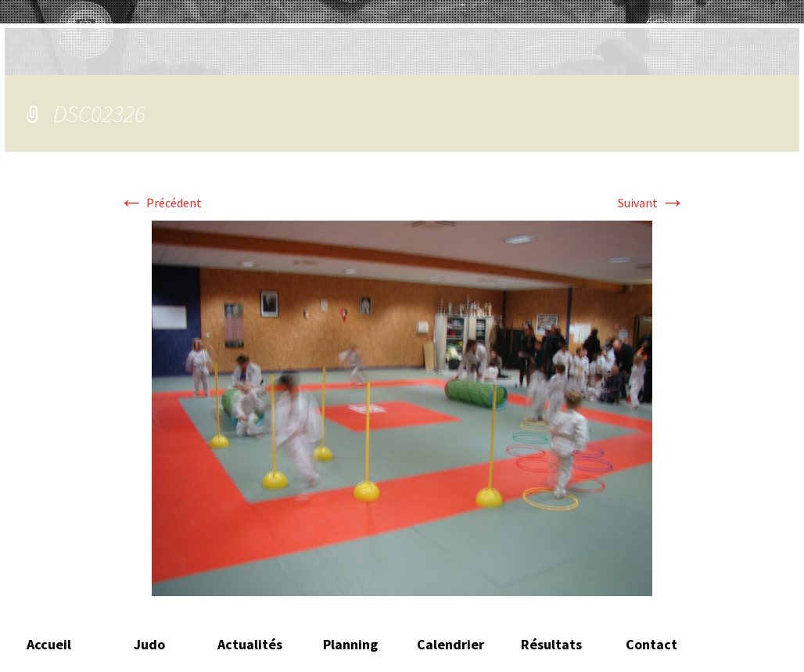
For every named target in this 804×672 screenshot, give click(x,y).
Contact (651, 644)
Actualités (250, 644)
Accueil (49, 644)
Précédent (160, 203)
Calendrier (450, 644)
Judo (149, 644)
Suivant (651, 203)
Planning (350, 644)
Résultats (551, 644)
